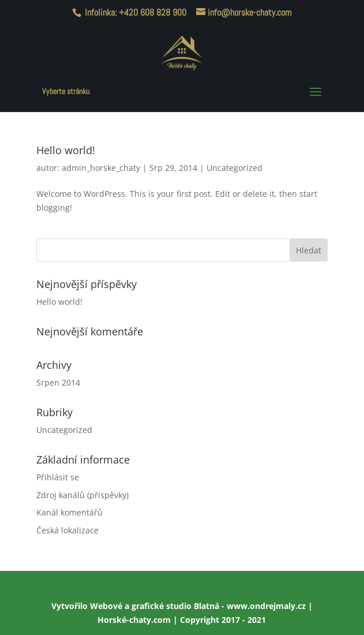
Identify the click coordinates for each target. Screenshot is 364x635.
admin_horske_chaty (101, 168)
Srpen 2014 (58, 382)
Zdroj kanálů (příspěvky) (82, 495)
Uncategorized (234, 168)
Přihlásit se (58, 477)
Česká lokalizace (67, 530)
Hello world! (66, 150)
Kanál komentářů (70, 512)
